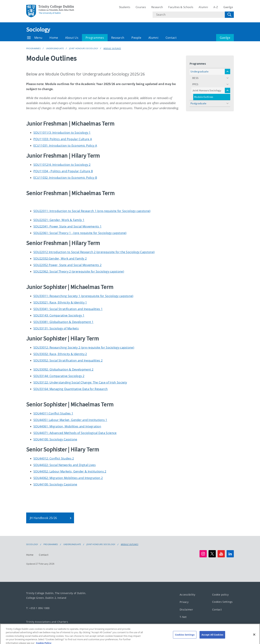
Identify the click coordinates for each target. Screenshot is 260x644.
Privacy (184, 602)
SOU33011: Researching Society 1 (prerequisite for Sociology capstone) (83, 296)
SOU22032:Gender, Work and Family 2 (60, 259)
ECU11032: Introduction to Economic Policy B (65, 178)
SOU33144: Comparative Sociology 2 (59, 376)
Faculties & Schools (181, 7)
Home (54, 38)
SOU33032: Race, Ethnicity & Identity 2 (60, 354)
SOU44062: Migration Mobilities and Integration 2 (68, 478)
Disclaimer (186, 610)
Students (125, 7)
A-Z (216, 7)
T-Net (183, 617)
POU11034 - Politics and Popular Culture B (63, 171)
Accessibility (187, 595)
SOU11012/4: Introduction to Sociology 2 (62, 165)
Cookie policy (220, 595)
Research (157, 7)
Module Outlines (112, 48)
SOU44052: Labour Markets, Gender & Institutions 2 (70, 471)
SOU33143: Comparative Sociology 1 (59, 315)
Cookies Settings (222, 602)
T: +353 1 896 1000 (38, 608)
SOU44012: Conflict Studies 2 (54, 458)
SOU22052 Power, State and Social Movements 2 (67, 265)
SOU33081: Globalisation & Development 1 (63, 322)
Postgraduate (198, 103)
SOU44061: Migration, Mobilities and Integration (67, 426)
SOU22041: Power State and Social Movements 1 (67, 226)
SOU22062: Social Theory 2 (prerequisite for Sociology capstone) (79, 271)
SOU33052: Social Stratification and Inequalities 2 (68, 360)
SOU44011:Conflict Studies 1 (53, 413)
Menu (35, 38)
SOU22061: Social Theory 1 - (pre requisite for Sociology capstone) (80, 233)
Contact (171, 38)
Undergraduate (55, 48)
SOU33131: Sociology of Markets (56, 328)
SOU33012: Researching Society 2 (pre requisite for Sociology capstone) (84, 347)
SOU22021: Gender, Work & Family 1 (59, 220)
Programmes (95, 38)
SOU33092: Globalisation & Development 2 (63, 369)
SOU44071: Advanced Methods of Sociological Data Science (75, 433)
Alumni (203, 7)
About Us (72, 38)
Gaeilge (228, 7)
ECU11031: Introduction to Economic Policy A (65, 146)
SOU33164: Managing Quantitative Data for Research (71, 389)
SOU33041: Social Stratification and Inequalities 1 (68, 309)
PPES (195, 84)
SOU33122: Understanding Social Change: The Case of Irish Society (80, 382)
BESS (195, 78)
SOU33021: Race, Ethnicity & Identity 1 (60, 302)
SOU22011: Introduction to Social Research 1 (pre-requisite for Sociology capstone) (92, 211)
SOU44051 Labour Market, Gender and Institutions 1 (70, 420)
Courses (141, 7)
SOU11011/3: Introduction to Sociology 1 (62, 133)
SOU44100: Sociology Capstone (55, 439)
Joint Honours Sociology (84, 48)
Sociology (38, 30)
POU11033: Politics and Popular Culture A (63, 139)
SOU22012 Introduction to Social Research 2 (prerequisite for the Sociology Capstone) (94, 252)
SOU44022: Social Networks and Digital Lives (65, 465)
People (136, 38)
